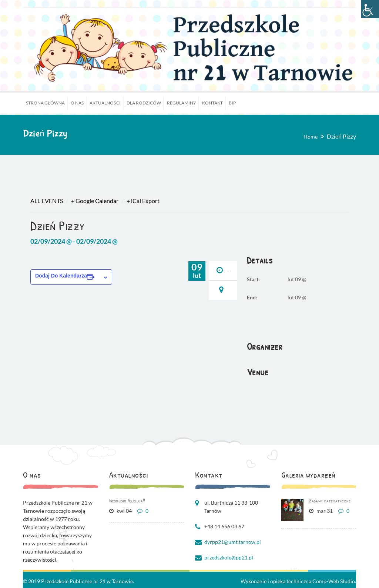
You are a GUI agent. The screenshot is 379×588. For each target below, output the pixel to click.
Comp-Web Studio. (334, 581)
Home (311, 137)
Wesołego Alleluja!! (127, 501)
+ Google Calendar (95, 201)
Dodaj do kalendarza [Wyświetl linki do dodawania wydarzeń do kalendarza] (61, 276)
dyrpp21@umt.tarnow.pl (233, 542)
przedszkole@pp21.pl (229, 557)
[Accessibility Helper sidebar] (370, 9)
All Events (47, 201)
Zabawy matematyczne (330, 501)
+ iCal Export (143, 201)
